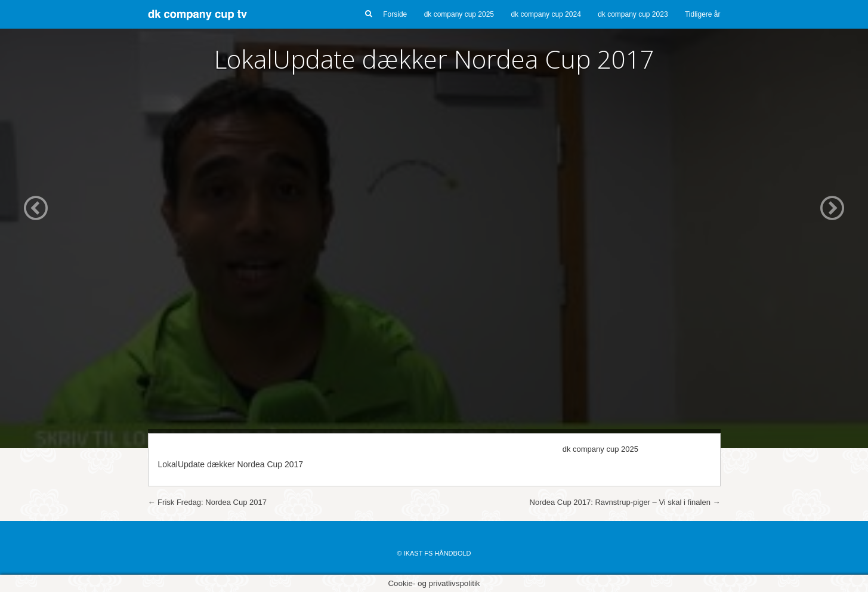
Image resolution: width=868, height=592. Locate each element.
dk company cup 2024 (546, 14)
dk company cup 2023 (633, 14)
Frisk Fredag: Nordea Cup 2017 (207, 502)
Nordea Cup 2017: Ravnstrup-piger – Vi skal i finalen (625, 502)
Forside (395, 14)
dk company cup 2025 (459, 14)
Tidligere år (703, 14)
